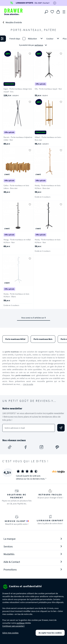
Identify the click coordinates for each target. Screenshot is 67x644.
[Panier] (58, 12)
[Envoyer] (61, 428)
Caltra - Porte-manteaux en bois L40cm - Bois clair (16, 187)
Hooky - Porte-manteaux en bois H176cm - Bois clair (48, 187)
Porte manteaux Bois (43, 339)
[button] (33, 42)
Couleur (53, 39)
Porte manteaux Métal (15, 339)
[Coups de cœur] (52, 12)
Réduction (36, 39)
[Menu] (64, 12)
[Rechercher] (46, 12)
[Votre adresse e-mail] (29, 428)
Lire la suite (28, 384)
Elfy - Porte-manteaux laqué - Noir (48, 89)
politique (21, 623)
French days (15, 39)
